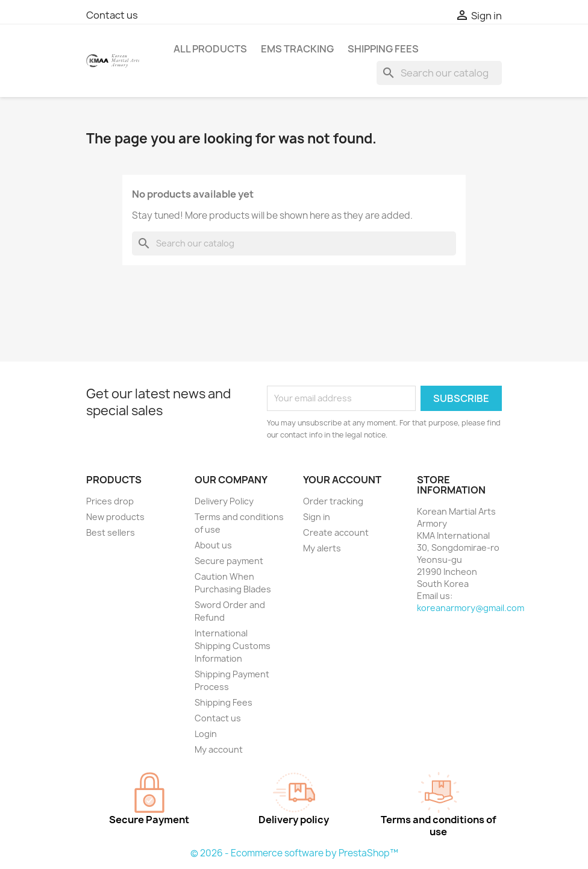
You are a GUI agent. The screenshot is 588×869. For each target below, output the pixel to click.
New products (115, 517)
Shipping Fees (383, 49)
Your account (342, 480)
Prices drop (110, 501)
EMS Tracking (297, 49)
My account (219, 749)
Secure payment (229, 561)
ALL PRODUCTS (210, 49)
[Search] (439, 73)
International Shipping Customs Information (233, 646)
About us (213, 545)
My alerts (322, 548)
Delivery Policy (224, 501)
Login (206, 734)
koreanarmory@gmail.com (471, 608)
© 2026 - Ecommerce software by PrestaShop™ (294, 853)
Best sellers (111, 532)
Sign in (317, 517)
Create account (336, 532)
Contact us (112, 15)
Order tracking (333, 501)
